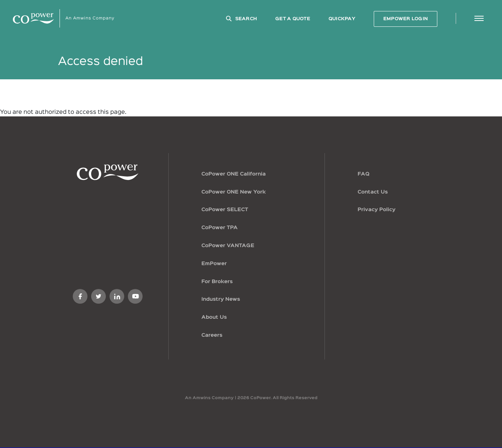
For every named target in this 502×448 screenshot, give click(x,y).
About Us (214, 317)
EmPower (214, 264)
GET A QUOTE (293, 19)
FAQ (363, 174)
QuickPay (342, 19)
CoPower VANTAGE (228, 246)
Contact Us (373, 192)
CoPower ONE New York (234, 192)
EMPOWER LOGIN (406, 19)
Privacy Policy (376, 210)
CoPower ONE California (234, 174)
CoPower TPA (220, 228)
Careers (212, 335)
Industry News (221, 299)
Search (246, 19)
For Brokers (217, 282)
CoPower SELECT (225, 210)
